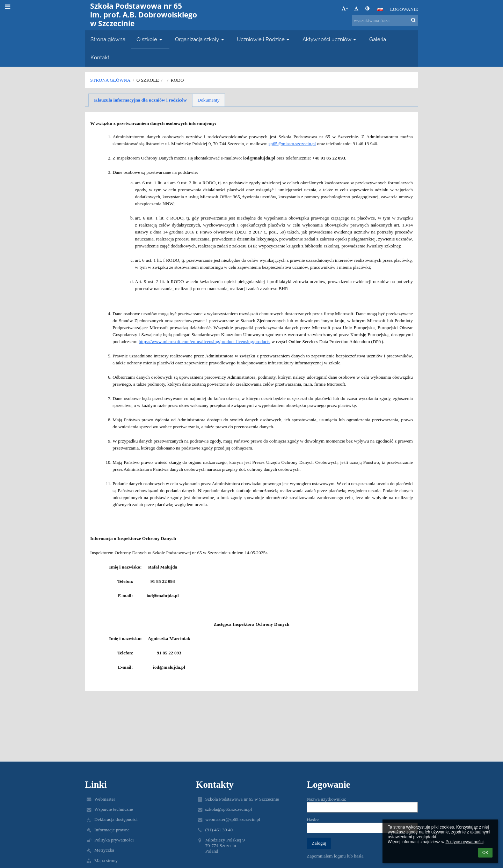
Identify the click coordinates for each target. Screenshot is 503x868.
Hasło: (313, 820)
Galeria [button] (378, 39)
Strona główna (110, 80)
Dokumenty (209, 100)
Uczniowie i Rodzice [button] (264, 39)
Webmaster (105, 799)
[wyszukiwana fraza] (385, 21)
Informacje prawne (112, 830)
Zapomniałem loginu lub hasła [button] (335, 856)
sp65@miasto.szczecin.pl (292, 144)
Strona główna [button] (108, 39)
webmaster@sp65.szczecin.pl (232, 819)
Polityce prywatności (464, 842)
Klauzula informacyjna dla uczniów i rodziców (140, 100)
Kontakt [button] (100, 57)
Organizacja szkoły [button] (200, 39)
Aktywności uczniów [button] (330, 39)
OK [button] (485, 853)
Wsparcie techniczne (114, 809)
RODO (177, 80)
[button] (380, 9)
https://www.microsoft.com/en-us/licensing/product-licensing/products (205, 342)
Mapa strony (106, 860)
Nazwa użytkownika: (326, 799)
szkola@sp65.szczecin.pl (228, 809)
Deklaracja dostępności (116, 819)
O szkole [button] (150, 39)
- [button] (357, 9)
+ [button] (345, 9)
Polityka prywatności (114, 840)
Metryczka (104, 850)
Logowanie (404, 9)
